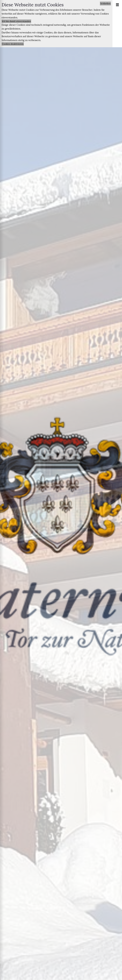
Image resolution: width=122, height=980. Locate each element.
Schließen (105, 4)
